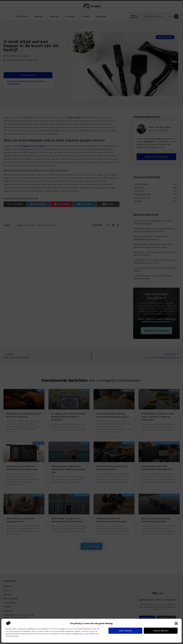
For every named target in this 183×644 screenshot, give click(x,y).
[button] (176, 623)
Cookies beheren (161, 631)
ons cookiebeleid (88, 634)
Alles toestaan (125, 631)
